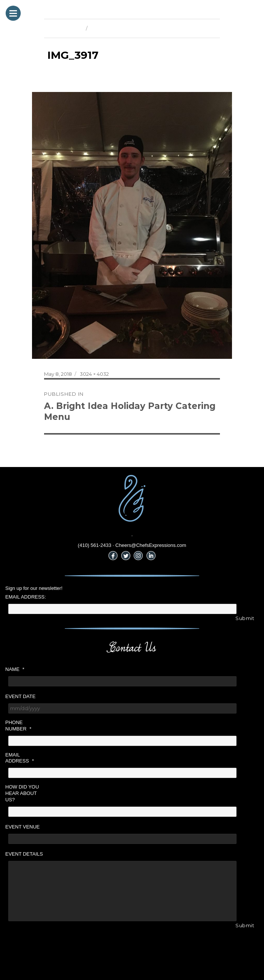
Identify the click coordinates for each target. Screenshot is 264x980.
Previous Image (63, 28)
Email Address (20, 758)
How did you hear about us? (22, 793)
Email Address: (26, 597)
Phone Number (18, 726)
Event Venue (23, 827)
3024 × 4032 (94, 374)
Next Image (104, 28)
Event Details (24, 854)
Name (15, 669)
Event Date (20, 696)
